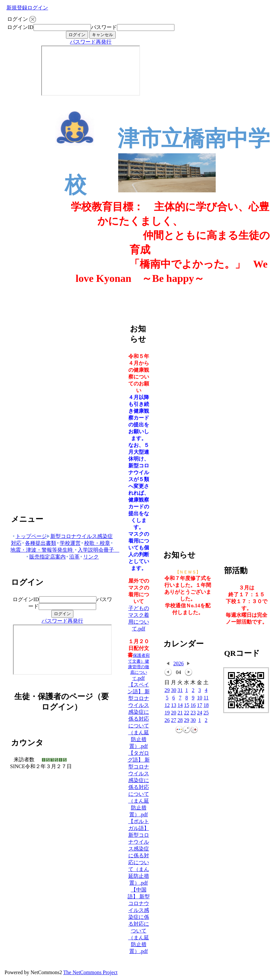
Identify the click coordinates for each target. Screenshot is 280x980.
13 (173, 705)
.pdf (140, 678)
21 (180, 713)
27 (173, 720)
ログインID (20, 27)
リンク (89, 557)
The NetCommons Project (90, 972)
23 (193, 713)
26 (167, 720)
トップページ (29, 536)
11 (206, 698)
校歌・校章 (95, 543)
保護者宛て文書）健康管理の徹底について (139, 667)
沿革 (73, 557)
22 (186, 713)
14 (180, 705)
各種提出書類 (39, 543)
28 (180, 720)
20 (173, 713)
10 (199, 698)
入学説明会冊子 (97, 550)
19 (167, 713)
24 (199, 713)
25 (206, 713)
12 (167, 705)
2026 (178, 663)
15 (186, 705)
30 (173, 690)
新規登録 (17, 8)
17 (199, 705)
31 (180, 690)
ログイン (38, 8)
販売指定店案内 (46, 557)
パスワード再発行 (91, 42)
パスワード (104, 27)
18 (206, 705)
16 (193, 705)
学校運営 (68, 543)
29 (167, 690)
